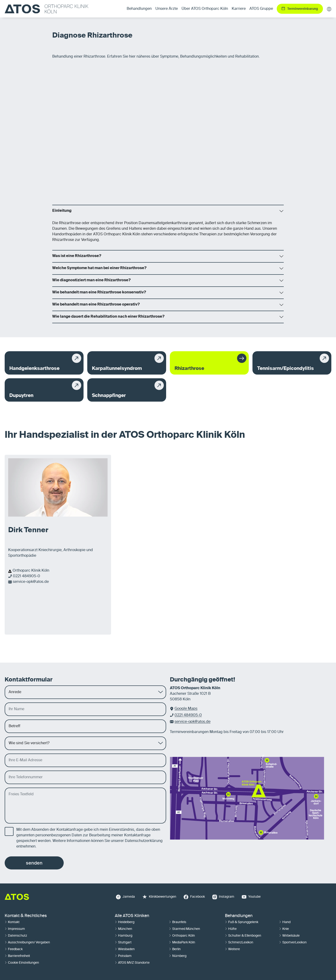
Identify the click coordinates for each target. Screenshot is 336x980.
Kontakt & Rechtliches (26, 916)
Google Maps (186, 709)
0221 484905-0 (26, 576)
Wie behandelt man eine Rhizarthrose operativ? (96, 305)
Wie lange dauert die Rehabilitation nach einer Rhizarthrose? (108, 317)
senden (34, 863)
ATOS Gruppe (261, 9)
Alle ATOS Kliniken (132, 916)
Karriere (239, 9)
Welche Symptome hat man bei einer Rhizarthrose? (99, 268)
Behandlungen (239, 916)
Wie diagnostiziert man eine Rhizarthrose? (91, 280)
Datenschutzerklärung (144, 841)
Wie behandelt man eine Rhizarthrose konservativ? (99, 292)
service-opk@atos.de (31, 582)
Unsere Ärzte (167, 9)
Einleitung (62, 211)
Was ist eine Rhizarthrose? (77, 256)
